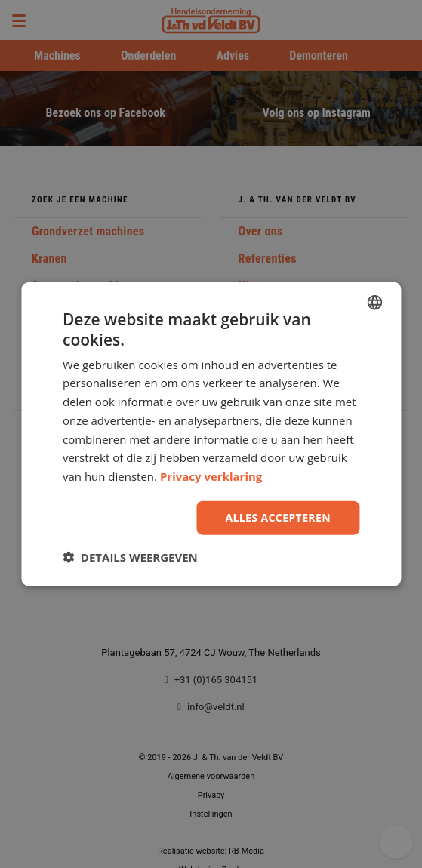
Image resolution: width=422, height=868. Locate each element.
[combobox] (374, 303)
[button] (130, 556)
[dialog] (211, 434)
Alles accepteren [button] (278, 517)
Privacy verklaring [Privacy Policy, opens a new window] (211, 476)
